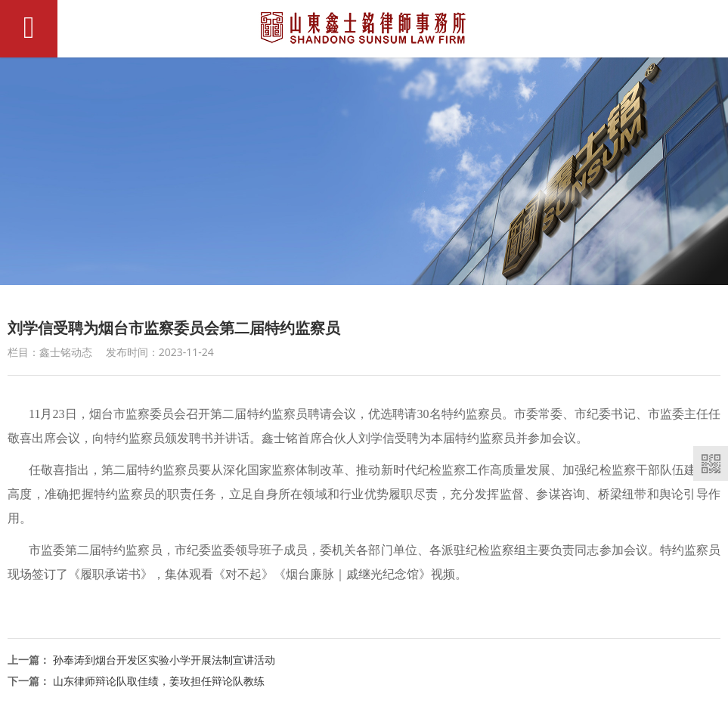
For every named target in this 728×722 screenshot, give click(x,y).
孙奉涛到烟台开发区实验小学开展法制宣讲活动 (164, 660)
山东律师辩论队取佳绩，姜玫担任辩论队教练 (159, 681)
